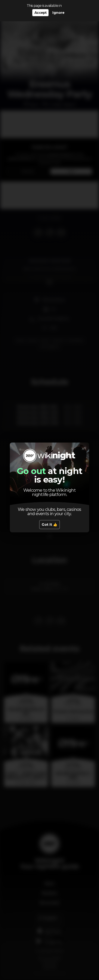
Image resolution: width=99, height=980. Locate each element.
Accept (40, 13)
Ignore (58, 13)
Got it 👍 (49, 525)
